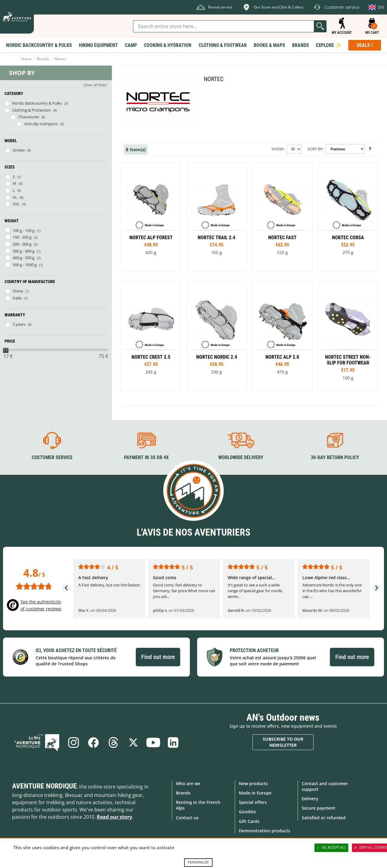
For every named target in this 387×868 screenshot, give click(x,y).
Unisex (19, 150)
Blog (37, 742)
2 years (19, 324)
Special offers (253, 802)
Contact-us (187, 818)
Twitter (133, 742)
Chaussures (29, 117)
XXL (16, 204)
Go (320, 26)
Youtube (153, 742)
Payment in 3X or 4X (146, 457)
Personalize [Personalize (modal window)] (198, 862)
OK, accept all (331, 848)
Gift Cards (249, 821)
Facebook (93, 742)
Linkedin (173, 742)
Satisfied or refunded (324, 818)
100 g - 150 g (24, 230)
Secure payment (319, 808)
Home (26, 59)
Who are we (188, 783)
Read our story (114, 817)
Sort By (315, 149)
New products (253, 783)
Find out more (158, 657)
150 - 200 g (22, 237)
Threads (113, 742)
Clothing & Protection (31, 110)
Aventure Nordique (44, 786)
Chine (18, 291)
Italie (17, 298)
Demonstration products (265, 831)
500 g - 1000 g (25, 265)
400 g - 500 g (24, 258)
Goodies (247, 812)
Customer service (52, 457)
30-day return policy (335, 457)
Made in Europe (255, 793)
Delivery (310, 799)
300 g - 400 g (24, 251)
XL (15, 197)
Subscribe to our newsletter (283, 742)
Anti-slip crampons (41, 124)
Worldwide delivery (241, 457)
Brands (43, 59)
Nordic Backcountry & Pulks (37, 103)
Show (277, 149)
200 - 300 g (22, 244)
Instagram (73, 742)
